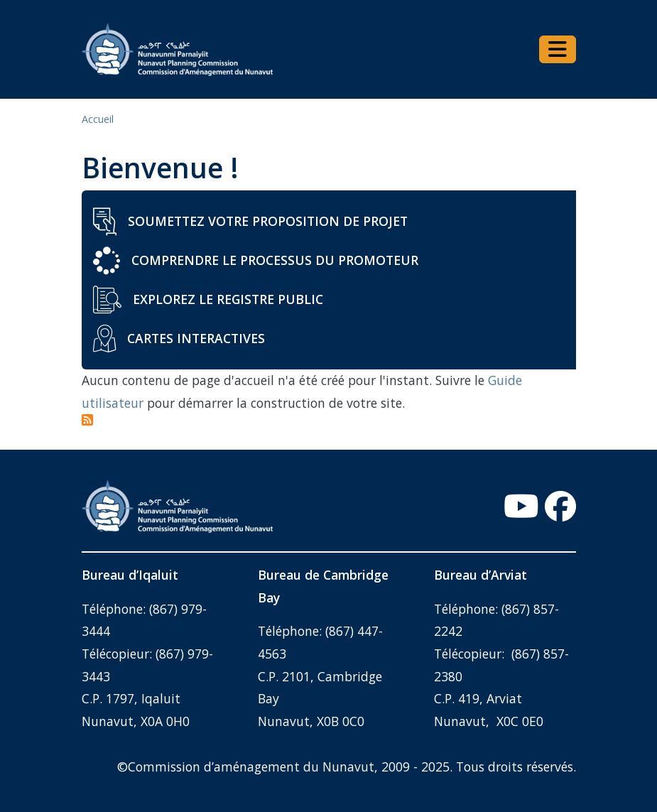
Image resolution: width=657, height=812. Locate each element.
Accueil (98, 119)
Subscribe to (88, 421)
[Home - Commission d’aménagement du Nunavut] (177, 49)
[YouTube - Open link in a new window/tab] (521, 506)
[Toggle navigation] (558, 49)
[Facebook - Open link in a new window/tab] (560, 506)
